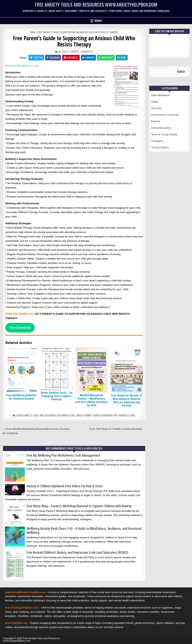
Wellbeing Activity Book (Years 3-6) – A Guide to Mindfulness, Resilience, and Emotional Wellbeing (84, 530)
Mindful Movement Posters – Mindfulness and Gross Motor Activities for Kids (92, 400)
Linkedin (88, 58)
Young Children (160, 147)
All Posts (64, 52)
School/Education (161, 128)
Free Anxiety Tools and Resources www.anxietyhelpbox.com (96, 4)
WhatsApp (106, 58)
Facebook (53, 58)
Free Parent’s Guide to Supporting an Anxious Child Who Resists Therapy (74, 41)
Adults (155, 102)
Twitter (36, 58)
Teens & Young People (164, 134)
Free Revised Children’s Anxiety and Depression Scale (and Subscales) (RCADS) (77, 552)
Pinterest (71, 58)
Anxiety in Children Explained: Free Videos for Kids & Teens (65, 486)
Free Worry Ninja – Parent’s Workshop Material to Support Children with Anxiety (79, 506)
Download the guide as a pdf (22, 66)
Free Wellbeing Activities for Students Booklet (21, 397)
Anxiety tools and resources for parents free (50, 415)
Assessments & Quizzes (165, 115)
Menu (98, 21)
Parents (75, 52)
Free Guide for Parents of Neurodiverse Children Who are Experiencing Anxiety (127, 400)
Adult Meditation (160, 95)
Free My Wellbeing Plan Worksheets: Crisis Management (63, 455)
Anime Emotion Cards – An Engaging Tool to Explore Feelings (57, 396)
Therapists (87, 52)
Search (181, 72)
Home (33, 32)
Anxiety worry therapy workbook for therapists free (106, 415)
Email (122, 58)
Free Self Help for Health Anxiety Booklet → (118, 429)
